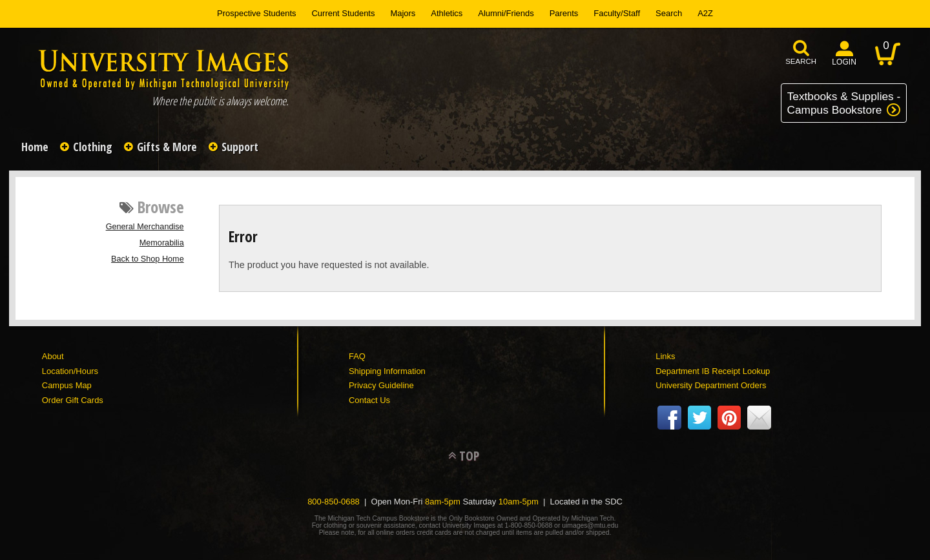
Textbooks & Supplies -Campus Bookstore (844, 103)
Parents (564, 13)
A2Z (705, 13)
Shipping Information (387, 371)
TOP (469, 456)
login (844, 62)
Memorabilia (162, 243)
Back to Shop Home (148, 259)
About (53, 356)
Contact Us (369, 400)
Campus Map (67, 385)
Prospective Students (256, 13)
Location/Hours (70, 371)
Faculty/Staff (617, 13)
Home (35, 147)
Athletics (447, 13)
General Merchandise (145, 227)
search (801, 61)
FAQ (357, 356)
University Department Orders (711, 385)
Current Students (344, 13)
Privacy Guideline (381, 385)
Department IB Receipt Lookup (713, 371)
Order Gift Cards (73, 400)
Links (665, 356)
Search (669, 13)
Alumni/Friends (506, 13)
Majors (403, 13)
